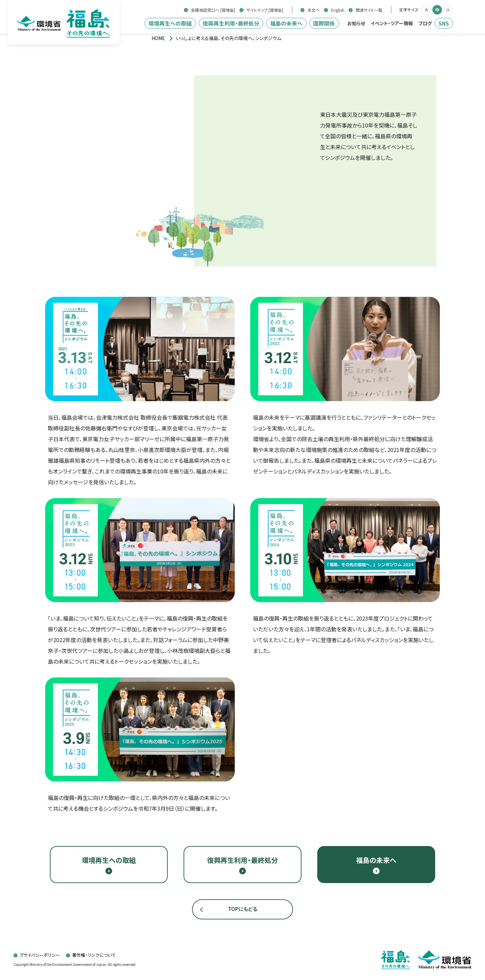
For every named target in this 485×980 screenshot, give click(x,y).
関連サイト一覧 (369, 10)
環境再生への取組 (170, 23)
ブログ (425, 23)
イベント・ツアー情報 (392, 23)
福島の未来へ (286, 23)
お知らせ (356, 23)
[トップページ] (158, 38)
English (338, 10)
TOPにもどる (243, 909)
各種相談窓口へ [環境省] (213, 10)
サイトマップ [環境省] (265, 10)
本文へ (314, 10)
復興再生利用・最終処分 (231, 23)
